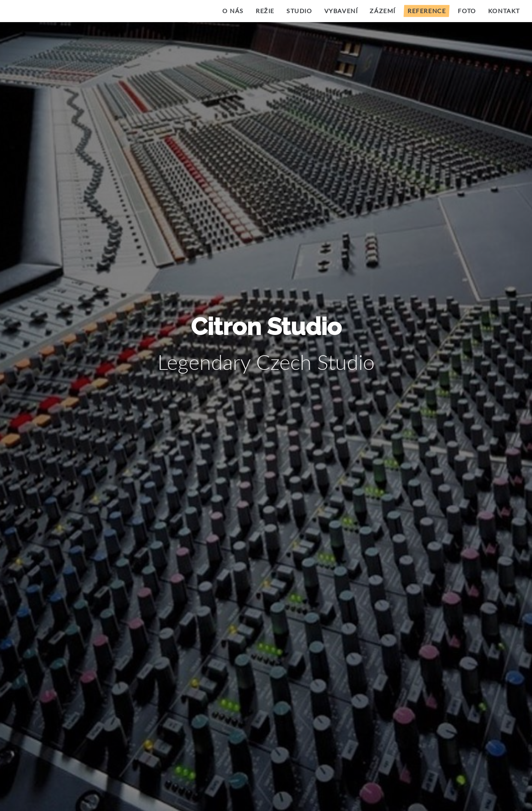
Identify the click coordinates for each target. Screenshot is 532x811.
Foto (467, 11)
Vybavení (341, 11)
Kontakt (504, 11)
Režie (265, 11)
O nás (233, 11)
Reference (427, 11)
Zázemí (383, 11)
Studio (299, 11)
